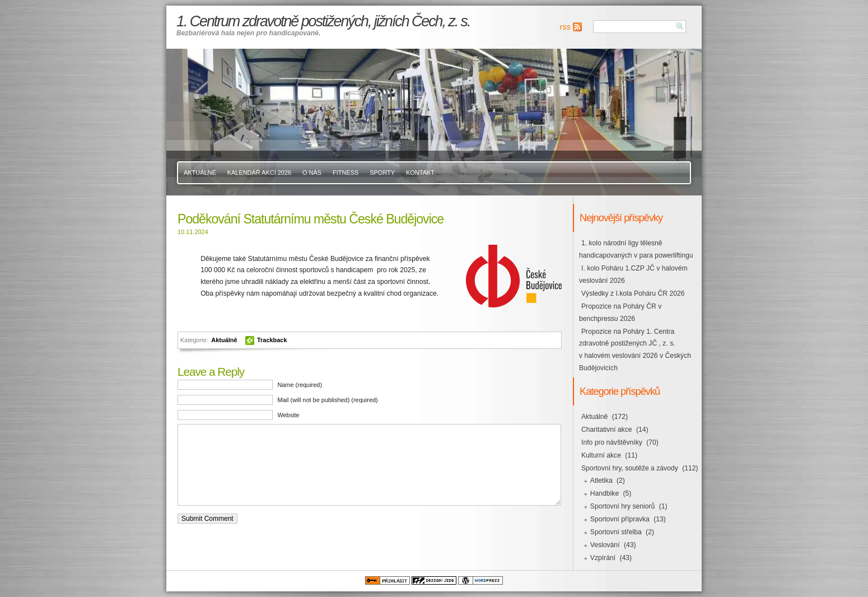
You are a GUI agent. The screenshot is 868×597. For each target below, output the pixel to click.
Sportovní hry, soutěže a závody (630, 468)
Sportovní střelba (616, 532)
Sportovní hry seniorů (623, 506)
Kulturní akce (601, 455)
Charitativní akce (607, 430)
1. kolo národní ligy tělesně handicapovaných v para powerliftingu (636, 249)
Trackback (272, 340)
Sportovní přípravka (620, 519)
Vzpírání (603, 558)
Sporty (382, 172)
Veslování (605, 545)
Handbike (605, 493)
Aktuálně (200, 172)
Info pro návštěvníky (612, 442)
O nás (312, 172)
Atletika (601, 481)
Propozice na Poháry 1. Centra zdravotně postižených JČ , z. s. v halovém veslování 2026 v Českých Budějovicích (635, 350)
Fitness (346, 172)
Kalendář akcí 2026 (259, 172)
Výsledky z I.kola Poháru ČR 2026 (633, 293)
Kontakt (420, 172)
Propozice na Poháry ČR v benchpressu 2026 (620, 313)
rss (565, 27)
